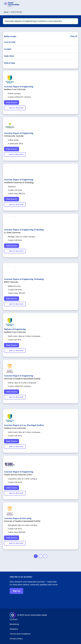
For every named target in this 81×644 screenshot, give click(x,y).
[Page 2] (41, 556)
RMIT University (11, 282)
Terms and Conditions (20, 634)
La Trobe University (12, 233)
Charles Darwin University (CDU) (18, 475)
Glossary (14, 629)
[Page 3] (45, 556)
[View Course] (12, 102)
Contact (14, 619)
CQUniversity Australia (14, 136)
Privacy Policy (16, 639)
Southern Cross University (15, 89)
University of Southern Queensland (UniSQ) (22, 379)
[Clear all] (74, 36)
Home (6, 12)
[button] (76, 4)
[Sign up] (16, 591)
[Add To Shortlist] (15, 108)
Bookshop (14, 624)
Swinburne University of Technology (19, 182)
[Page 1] (36, 556)
